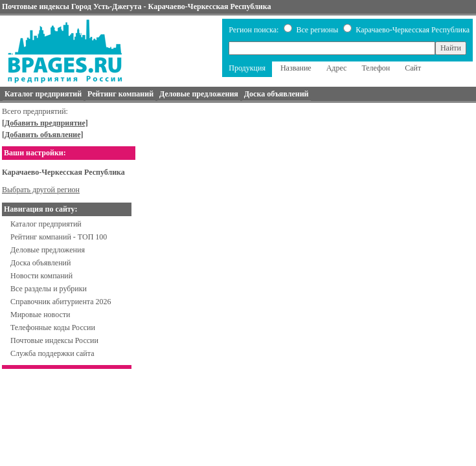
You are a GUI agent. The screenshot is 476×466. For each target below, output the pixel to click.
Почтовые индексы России (54, 340)
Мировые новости (40, 315)
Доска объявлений (40, 263)
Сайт (413, 68)
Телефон (376, 68)
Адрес (337, 68)
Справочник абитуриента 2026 (61, 302)
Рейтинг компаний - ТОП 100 (59, 237)
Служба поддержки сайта (52, 353)
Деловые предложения (48, 250)
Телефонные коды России (53, 327)
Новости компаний (41, 276)
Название (296, 68)
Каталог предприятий (46, 224)
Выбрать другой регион (41, 190)
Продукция (247, 68)
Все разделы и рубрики (49, 289)
